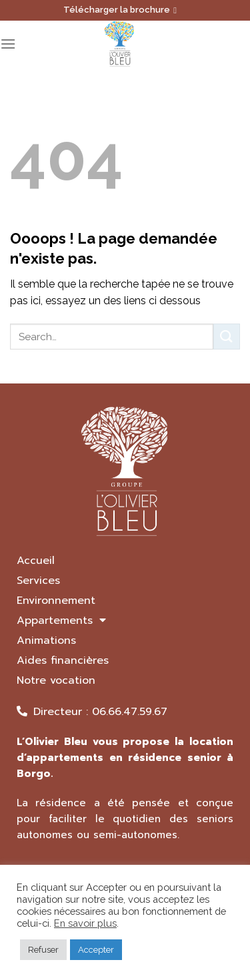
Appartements (61, 620)
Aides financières (63, 660)
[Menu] (8, 44)
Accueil (36, 561)
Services (38, 581)
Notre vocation (56, 680)
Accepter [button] (96, 950)
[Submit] (227, 337)
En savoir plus (85, 923)
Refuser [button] (43, 950)
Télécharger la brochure (120, 10)
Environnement (56, 601)
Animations (46, 640)
